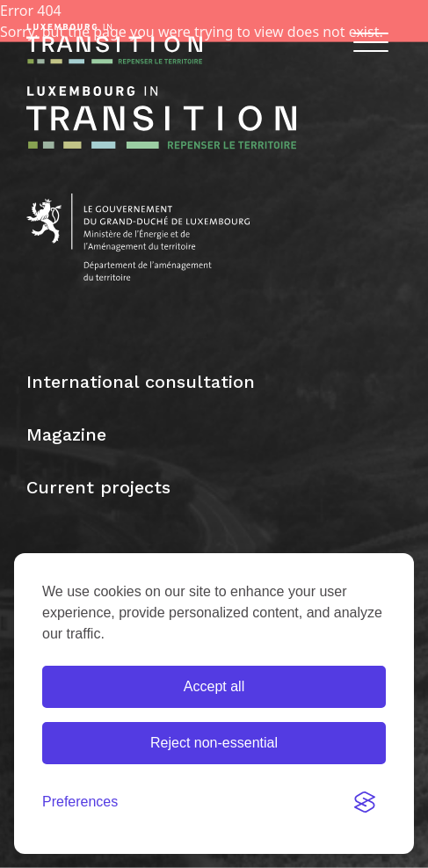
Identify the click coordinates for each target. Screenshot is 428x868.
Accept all (214, 686)
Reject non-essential (214, 743)
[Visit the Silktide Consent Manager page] (365, 802)
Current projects (98, 487)
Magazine (66, 434)
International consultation (141, 382)
